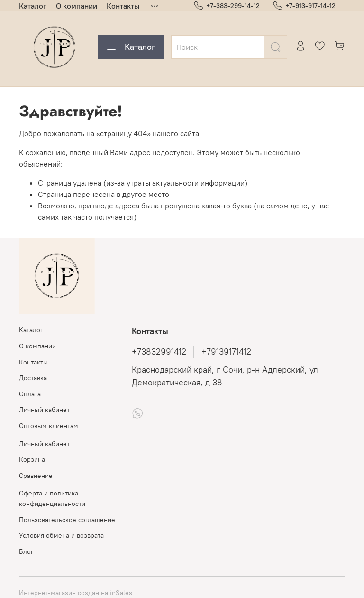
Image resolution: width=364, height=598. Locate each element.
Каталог (33, 6)
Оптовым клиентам (49, 426)
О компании (77, 6)
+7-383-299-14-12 (227, 6)
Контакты (123, 6)
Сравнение (36, 476)
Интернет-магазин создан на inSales (76, 593)
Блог (26, 551)
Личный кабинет (44, 410)
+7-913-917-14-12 (304, 6)
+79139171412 (226, 352)
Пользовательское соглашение (67, 520)
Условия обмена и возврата (61, 535)
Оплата (30, 394)
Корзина (32, 459)
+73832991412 (159, 352)
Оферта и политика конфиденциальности (52, 498)
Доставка (33, 378)
